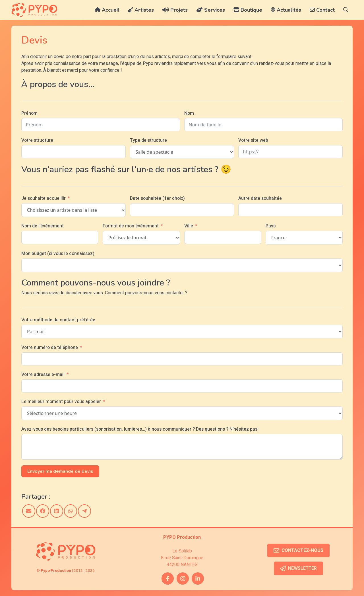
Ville (189, 226)
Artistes (141, 10)
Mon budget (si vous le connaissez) (58, 254)
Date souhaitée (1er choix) (157, 198)
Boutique (248, 10)
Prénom (29, 113)
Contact (322, 10)
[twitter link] (198, 578)
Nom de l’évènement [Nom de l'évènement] (43, 226)
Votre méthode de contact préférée (58, 320)
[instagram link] (183, 578)
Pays (271, 226)
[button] (346, 10)
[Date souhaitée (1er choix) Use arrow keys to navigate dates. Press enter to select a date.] (182, 210)
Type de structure (148, 140)
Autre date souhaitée (260, 198)
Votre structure (37, 140)
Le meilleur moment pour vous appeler (61, 402)
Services (211, 10)
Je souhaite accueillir (44, 198)
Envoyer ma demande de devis (60, 471)
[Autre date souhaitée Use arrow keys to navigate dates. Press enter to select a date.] (290, 210)
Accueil (107, 10)
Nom (189, 113)
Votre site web (253, 140)
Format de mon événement (131, 226)
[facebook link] (168, 578)
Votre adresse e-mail (43, 375)
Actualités (286, 10)
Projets (175, 10)
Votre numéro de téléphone (50, 348)
